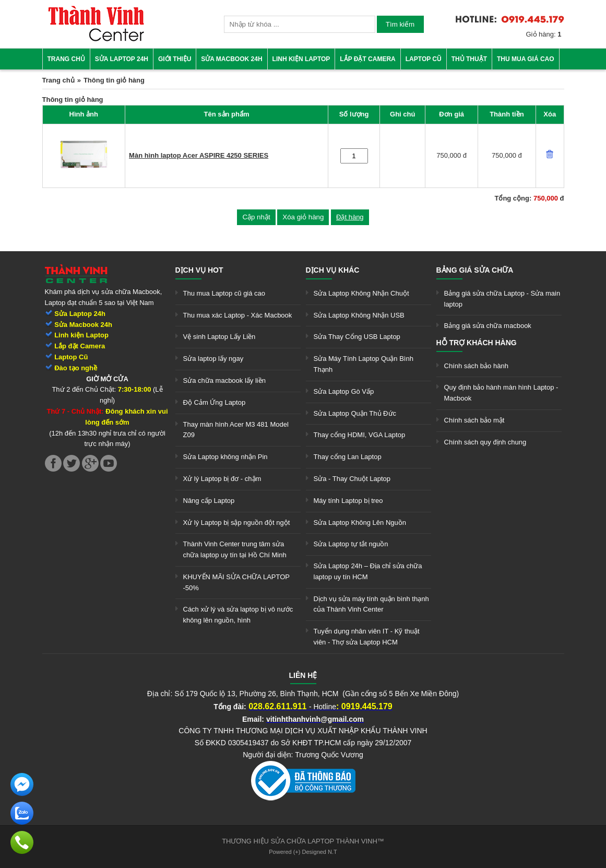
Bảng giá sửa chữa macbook (488, 326)
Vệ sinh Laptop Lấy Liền (219, 337)
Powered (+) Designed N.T (303, 852)
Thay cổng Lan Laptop (348, 457)
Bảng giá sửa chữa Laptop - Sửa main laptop (502, 299)
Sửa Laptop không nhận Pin (225, 457)
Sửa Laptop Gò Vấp (344, 391)
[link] (96, 39)
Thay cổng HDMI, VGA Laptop (360, 435)
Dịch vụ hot (199, 270)
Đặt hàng (350, 217)
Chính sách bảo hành (476, 366)
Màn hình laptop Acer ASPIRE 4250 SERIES (199, 155)
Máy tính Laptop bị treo (348, 501)
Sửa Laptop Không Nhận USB (359, 315)
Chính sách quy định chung (485, 442)
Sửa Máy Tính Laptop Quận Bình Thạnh (364, 364)
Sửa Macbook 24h (231, 59)
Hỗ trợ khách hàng (477, 343)
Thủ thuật (469, 59)
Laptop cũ (424, 59)
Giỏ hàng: (544, 34)
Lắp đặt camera (367, 59)
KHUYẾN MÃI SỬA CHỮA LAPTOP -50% (236, 582)
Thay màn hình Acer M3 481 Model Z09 (236, 430)
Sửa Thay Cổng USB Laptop (357, 337)
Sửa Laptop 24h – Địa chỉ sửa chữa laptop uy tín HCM (368, 571)
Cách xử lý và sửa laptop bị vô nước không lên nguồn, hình (238, 615)
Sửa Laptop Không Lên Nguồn (360, 523)
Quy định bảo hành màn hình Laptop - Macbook (501, 393)
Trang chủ (66, 59)
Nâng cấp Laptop (209, 501)
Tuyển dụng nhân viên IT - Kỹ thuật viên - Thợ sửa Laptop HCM (367, 637)
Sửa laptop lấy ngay (213, 359)
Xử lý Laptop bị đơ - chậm (222, 479)
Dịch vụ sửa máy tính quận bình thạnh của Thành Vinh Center (371, 604)
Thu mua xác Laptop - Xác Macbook (238, 315)
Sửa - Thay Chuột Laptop (352, 479)
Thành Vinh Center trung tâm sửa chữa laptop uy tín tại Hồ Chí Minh (235, 549)
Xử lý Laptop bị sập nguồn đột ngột (237, 523)
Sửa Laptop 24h (122, 59)
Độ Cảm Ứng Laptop (215, 402)
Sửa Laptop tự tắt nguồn (351, 544)
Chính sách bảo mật (474, 420)
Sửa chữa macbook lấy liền (224, 380)
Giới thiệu (175, 59)
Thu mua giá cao (526, 59)
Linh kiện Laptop (301, 59)
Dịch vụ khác (333, 270)
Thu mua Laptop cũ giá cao (224, 293)
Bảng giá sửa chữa (475, 270)
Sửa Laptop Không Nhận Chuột (361, 293)
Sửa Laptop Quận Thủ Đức (355, 413)
